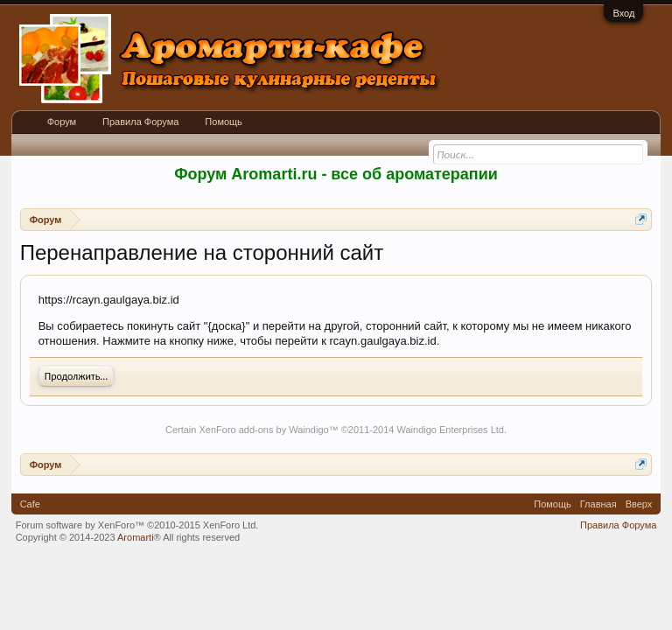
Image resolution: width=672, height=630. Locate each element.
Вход (623, 13)
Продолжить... (77, 376)
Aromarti (136, 537)
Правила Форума (140, 122)
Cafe (30, 504)
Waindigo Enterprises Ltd (450, 430)
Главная (598, 504)
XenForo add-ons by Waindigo (263, 430)
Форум (62, 122)
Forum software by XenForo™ (137, 525)
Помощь (224, 122)
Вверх (639, 504)
